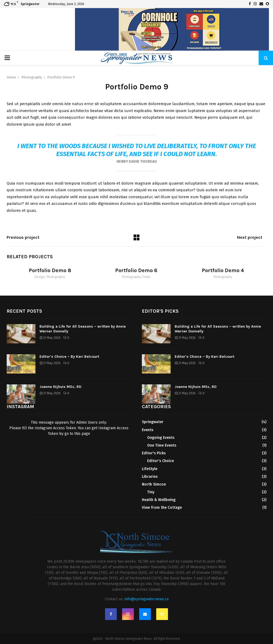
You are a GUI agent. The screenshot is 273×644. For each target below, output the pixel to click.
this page (82, 434)
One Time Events (162, 445)
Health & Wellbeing (159, 500)
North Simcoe (154, 484)
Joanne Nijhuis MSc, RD (60, 387)
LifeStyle (150, 469)
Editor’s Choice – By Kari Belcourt (69, 357)
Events (148, 430)
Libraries (150, 477)
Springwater (153, 422)
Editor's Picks (154, 453)
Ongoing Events (161, 438)
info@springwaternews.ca (146, 599)
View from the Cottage (162, 508)
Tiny (151, 492)
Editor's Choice (160, 461)
